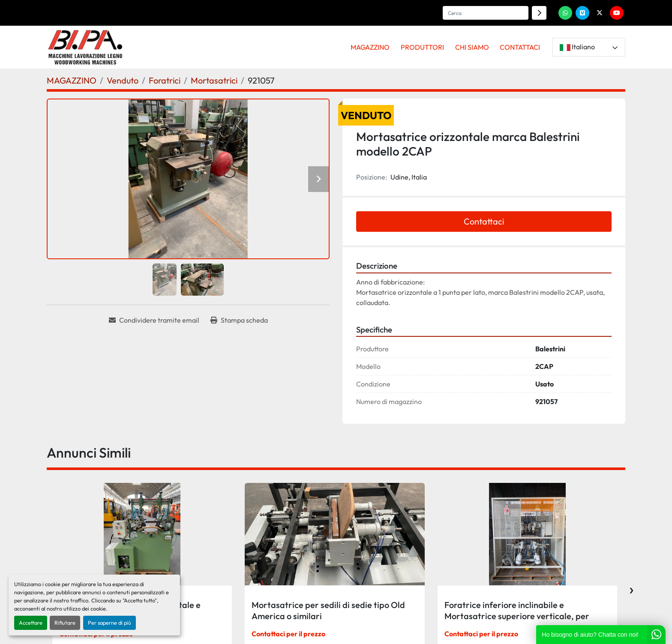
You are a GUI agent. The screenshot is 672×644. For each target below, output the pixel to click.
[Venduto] (123, 80)
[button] (370, 47)
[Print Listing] (239, 320)
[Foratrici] (165, 80)
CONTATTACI (520, 47)
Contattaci (484, 221)
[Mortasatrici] (214, 80)
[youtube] (617, 13)
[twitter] (600, 13)
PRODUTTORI (422, 47)
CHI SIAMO (472, 47)
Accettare (31, 623)
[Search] (486, 13)
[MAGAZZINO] (72, 80)
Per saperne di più (109, 623)
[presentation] (631, 588)
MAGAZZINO (370, 47)
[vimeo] (582, 13)
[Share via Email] (154, 320)
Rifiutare (65, 623)
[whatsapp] (565, 13)
